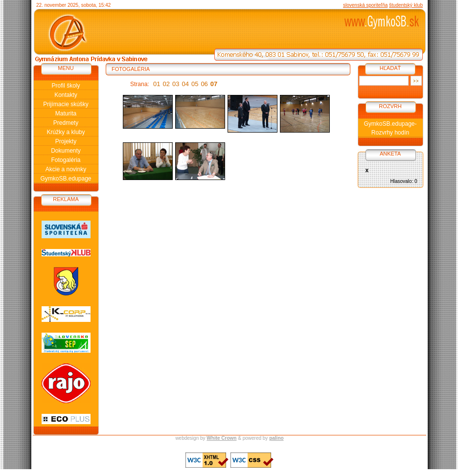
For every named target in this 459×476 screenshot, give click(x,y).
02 (166, 84)
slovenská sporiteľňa (365, 5)
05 (195, 84)
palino (276, 438)
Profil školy (66, 86)
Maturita (66, 113)
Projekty (66, 141)
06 (204, 84)
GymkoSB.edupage (66, 179)
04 (185, 84)
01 (157, 84)
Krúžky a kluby (66, 132)
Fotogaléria (66, 160)
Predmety (66, 123)
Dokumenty (66, 151)
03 (176, 84)
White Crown (221, 438)
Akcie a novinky (66, 169)
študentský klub (406, 5)
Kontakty (66, 95)
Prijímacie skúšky (66, 104)
